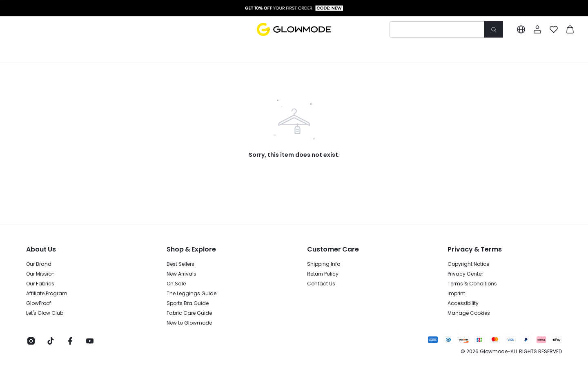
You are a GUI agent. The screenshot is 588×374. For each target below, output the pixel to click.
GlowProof (39, 303)
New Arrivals (182, 274)
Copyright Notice (468, 264)
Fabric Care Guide (189, 313)
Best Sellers (180, 264)
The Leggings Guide (192, 294)
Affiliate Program (47, 294)
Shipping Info (324, 264)
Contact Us (321, 284)
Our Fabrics (40, 284)
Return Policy (323, 274)
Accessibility (463, 303)
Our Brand (39, 264)
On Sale (176, 284)
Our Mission (40, 274)
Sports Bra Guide (188, 303)
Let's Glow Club (45, 313)
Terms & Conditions (472, 284)
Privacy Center (465, 274)
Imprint (456, 294)
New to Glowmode (189, 323)
